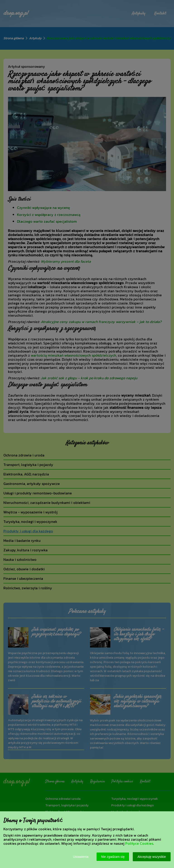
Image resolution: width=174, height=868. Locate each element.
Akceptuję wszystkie (152, 857)
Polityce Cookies (139, 843)
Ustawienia (81, 857)
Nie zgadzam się (113, 857)
